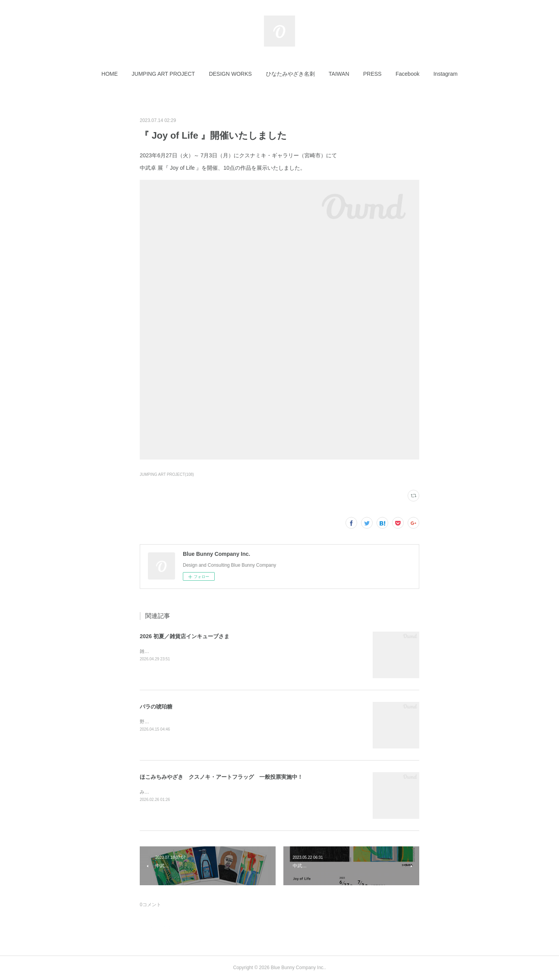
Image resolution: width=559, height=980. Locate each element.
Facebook (407, 74)
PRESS (372, 74)
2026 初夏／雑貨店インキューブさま (185, 636)
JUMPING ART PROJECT (163, 74)
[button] (109, 74)
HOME (109, 74)
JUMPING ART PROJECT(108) (167, 474)
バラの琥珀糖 (156, 707)
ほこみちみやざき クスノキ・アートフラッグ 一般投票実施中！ (221, 777)
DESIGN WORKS (230, 74)
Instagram (445, 74)
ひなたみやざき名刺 (290, 74)
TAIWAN (339, 74)
